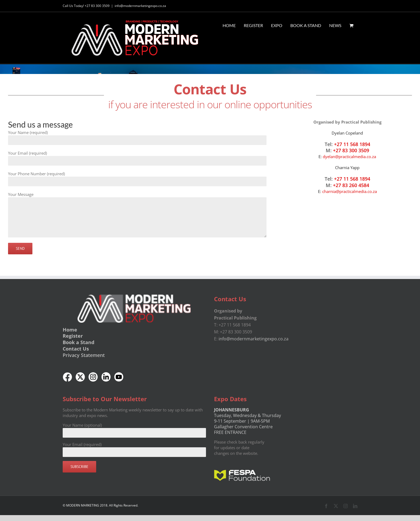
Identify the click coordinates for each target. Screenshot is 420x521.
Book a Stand (78, 342)
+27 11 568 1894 (352, 144)
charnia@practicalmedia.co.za (350, 191)
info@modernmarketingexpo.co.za (140, 6)
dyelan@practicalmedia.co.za (349, 157)
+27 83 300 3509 (351, 150)
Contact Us (76, 349)
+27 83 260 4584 (351, 185)
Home (70, 329)
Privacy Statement (84, 355)
